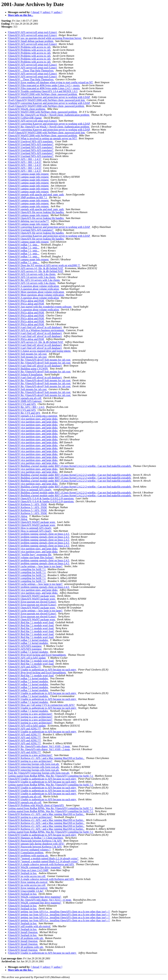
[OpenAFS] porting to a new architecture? (30, 714)
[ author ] (57, 12)
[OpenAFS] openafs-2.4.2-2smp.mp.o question (33, 416)
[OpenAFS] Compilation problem (26, 853)
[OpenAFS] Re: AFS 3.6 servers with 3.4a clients (34, 280)
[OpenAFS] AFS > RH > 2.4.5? (25, 159)
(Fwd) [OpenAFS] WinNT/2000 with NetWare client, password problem (46, 106)
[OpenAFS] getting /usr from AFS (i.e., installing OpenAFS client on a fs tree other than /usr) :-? (59, 912)
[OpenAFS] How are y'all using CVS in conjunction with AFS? (42, 705)
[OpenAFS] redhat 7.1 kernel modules (28, 640)
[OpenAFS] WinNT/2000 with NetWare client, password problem (43, 94)
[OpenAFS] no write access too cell (27, 876)
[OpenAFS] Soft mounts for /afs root (28, 354)
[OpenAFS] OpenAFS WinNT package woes (32, 522)
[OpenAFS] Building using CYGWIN (28, 369)
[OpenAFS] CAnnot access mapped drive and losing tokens (40, 351)
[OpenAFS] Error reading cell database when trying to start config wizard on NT (51, 82)
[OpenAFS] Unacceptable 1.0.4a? (26, 891)
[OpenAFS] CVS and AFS (22, 404)
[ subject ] (47, 12)
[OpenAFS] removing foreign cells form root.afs (34, 764)
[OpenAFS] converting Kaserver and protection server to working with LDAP (49, 97)
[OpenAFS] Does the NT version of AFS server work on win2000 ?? (44, 265)
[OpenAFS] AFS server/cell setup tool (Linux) (33, 32)
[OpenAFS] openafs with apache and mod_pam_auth (36, 195)
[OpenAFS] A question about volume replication (34, 286)
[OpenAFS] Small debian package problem (31, 41)
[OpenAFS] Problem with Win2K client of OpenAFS (36, 805)
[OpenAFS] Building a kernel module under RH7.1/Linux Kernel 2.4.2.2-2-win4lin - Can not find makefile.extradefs (70, 466)
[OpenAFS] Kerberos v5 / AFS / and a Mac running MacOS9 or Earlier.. (46, 758)
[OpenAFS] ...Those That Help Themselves (31, 71)
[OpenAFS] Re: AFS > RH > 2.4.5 (26, 407)
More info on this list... (21, 15)
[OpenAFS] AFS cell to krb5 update (27, 658)
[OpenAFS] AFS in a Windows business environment (36, 330)
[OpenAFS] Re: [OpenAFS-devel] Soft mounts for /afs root (39, 360)
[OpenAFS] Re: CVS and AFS (24, 413)
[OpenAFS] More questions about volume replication (36, 292)
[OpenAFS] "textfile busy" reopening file (30, 555)
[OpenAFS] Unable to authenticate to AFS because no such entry (42, 670)
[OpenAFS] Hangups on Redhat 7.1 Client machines (36, 838)
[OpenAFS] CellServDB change (25, 118)
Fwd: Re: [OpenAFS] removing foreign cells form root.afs (39, 773)
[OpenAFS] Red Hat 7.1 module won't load (31, 622)
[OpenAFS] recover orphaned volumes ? (29, 850)
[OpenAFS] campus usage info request (29, 174)
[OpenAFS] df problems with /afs (26, 938)
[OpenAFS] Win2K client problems (27, 109)
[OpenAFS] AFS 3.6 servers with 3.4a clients (32, 274)
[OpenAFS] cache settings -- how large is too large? (35, 566)
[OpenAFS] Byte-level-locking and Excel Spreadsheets (37, 655)
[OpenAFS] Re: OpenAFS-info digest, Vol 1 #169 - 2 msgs (39, 746)
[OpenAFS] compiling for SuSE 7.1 (27, 569)
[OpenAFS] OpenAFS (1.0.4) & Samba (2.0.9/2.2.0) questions (41, 498)
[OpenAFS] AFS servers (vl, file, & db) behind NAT (36, 268)
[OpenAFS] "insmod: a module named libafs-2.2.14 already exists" (43, 858)
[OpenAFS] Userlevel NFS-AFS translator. (31, 141)
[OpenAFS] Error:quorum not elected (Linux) (32, 602)
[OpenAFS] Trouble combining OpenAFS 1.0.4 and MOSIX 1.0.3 (43, 91)
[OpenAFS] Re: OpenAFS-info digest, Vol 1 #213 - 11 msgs (40, 900)
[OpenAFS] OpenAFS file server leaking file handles (36, 212)
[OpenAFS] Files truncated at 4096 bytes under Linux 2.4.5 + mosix (44, 85)
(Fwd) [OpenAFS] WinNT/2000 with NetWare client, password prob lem (47, 100)
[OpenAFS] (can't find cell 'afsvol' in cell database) (35, 327)
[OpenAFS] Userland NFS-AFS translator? (31, 144)
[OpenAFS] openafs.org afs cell (25, 398)
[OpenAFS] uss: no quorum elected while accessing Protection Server (45, 38)
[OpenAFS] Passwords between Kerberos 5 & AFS (35, 841)
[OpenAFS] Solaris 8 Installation (26, 375)
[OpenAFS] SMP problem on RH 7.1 (28, 197)
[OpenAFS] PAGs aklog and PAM (26, 301)
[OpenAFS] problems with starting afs (28, 855)
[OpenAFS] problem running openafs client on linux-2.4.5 (39, 534)
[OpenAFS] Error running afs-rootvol (28, 882)
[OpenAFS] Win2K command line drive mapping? (35, 867)
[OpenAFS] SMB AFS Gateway (25, 401)
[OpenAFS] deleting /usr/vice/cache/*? (29, 221)
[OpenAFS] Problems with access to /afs (30, 47)
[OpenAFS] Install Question (23, 932)
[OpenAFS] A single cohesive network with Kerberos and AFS (41, 864)
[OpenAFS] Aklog (18, 516)
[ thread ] (36, 12)
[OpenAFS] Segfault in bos (23, 873)
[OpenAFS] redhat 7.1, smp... (24, 245)
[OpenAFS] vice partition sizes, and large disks (33, 419)
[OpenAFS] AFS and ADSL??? (25, 667)
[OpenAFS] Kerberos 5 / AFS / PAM (28, 504)
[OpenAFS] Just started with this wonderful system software (40, 307)
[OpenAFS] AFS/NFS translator (25, 646)
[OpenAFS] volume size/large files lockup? (31, 557)
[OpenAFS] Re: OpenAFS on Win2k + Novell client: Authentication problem (49, 115)
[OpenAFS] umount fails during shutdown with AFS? (36, 844)
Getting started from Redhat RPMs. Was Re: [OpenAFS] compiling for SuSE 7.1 (51, 776)
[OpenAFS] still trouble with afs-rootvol (29, 926)
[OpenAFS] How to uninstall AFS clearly (30, 490)
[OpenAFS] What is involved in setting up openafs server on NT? (43, 138)
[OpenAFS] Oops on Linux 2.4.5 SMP (28, 870)
